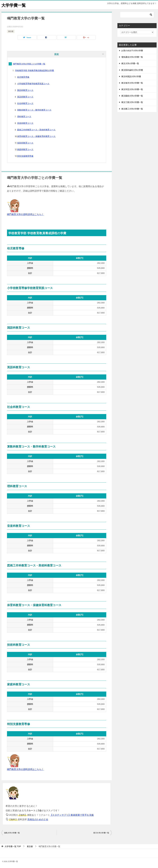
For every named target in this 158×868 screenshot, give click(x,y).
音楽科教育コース (25, 123)
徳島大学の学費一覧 (12, 833)
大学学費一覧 (14, 5)
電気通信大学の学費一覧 (132, 57)
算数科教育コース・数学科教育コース (34, 110)
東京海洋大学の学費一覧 (132, 83)
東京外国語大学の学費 (131, 76)
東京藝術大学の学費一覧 (132, 96)
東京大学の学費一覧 (130, 63)
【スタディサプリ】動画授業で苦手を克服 (72, 815)
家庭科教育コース (25, 149)
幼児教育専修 (23, 77)
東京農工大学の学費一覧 (132, 109)
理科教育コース (24, 117)
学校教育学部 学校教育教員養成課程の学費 (35, 70)
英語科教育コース (25, 97)
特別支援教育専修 (25, 156)
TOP (13, 846)
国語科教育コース (25, 90)
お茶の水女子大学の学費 (132, 51)
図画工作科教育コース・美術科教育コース (36, 130)
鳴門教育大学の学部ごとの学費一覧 (29, 64)
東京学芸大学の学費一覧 (132, 89)
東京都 (11, 31)
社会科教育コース (25, 103)
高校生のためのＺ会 (38, 819)
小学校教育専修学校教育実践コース (33, 84)
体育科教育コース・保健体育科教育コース (36, 136)
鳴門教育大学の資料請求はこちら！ (25, 214)
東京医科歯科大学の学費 (132, 70)
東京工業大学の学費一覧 (132, 102)
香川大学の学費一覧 (101, 833)
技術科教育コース (25, 143)
